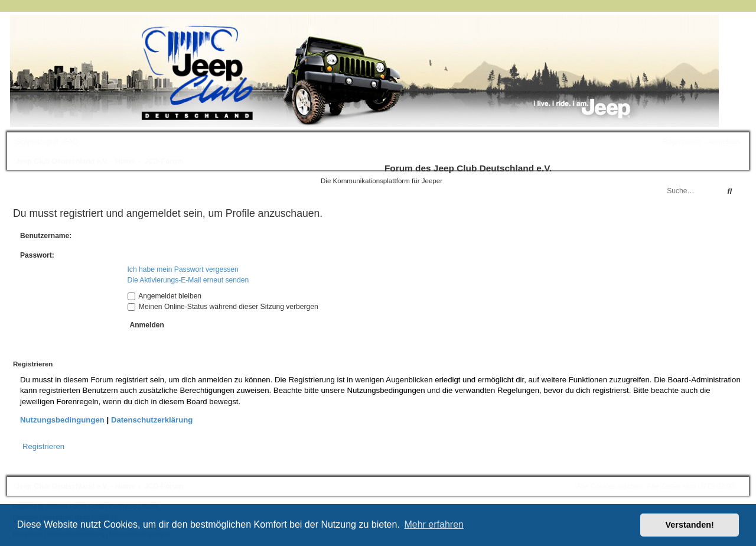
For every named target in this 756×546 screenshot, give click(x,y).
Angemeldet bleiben (165, 296)
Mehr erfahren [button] (434, 524)
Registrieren (43, 446)
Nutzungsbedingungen (62, 420)
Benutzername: (46, 236)
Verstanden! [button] (690, 525)
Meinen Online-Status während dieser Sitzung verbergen (223, 307)
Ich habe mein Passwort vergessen (183, 269)
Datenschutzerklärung (152, 420)
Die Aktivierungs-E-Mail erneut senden (188, 280)
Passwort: (37, 255)
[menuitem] (70, 142)
